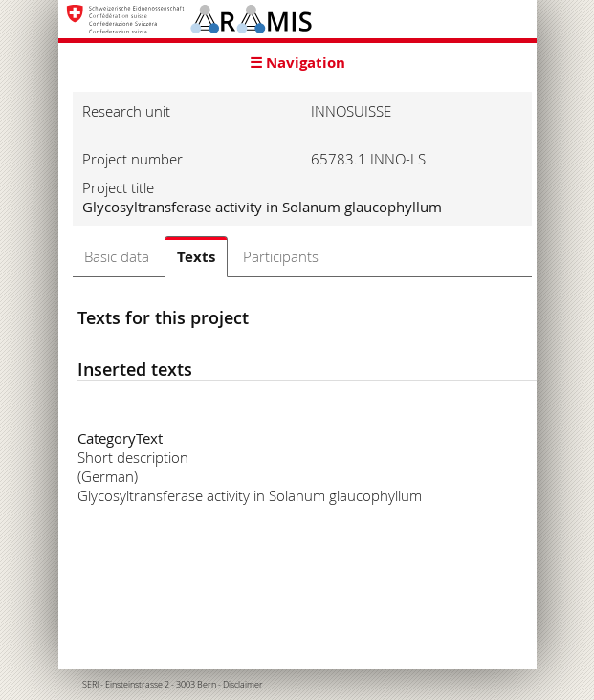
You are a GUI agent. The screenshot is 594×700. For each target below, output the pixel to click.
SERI (90, 685)
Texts (196, 257)
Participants (281, 256)
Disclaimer (243, 685)
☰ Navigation (297, 63)
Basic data (117, 256)
